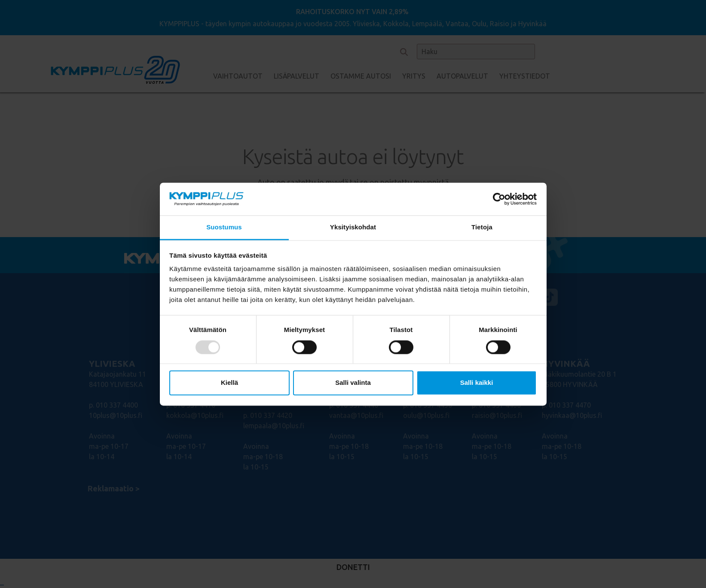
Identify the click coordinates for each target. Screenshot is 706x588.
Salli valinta (353, 383)
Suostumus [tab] (224, 227)
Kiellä (229, 383)
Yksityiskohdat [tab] (353, 227)
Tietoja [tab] (482, 227)
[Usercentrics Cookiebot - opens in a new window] (499, 199)
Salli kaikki (477, 383)
